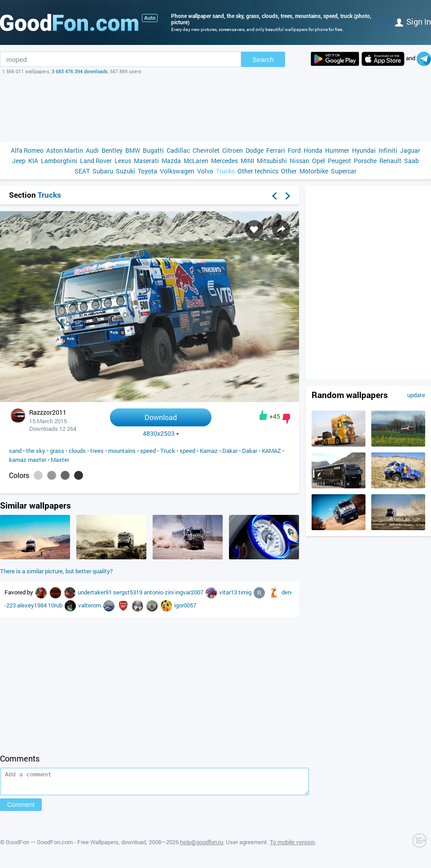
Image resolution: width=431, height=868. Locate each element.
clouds (77, 451)
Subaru (103, 171)
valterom (90, 605)
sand (15, 451)
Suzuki (125, 171)
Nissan (299, 161)
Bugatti (153, 150)
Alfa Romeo (27, 150)
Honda (313, 150)
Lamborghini (59, 161)
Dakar (230, 451)
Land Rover (96, 161)
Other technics (258, 171)
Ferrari (276, 150)
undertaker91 (95, 592)
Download (161, 417)
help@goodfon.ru (202, 846)
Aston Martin (65, 150)
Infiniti (388, 150)
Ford (294, 150)
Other (289, 171)
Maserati (146, 161)
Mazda (171, 161)
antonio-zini (159, 592)
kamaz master (28, 460)
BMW (133, 150)
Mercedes (224, 161)
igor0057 (185, 605)
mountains (122, 451)
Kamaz (209, 451)
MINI (247, 161)
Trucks (225, 171)
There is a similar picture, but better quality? (56, 571)
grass (57, 451)
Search (263, 60)
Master (60, 460)
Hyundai (364, 150)
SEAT (82, 171)
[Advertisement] (215, 108)
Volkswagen (177, 171)
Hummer (337, 150)
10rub (56, 605)
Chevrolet (206, 150)
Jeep (19, 161)
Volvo (205, 171)
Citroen (233, 150)
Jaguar (410, 150)
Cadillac (178, 150)
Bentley (112, 150)
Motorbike (314, 171)
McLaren (196, 161)
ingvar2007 (190, 592)
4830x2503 (161, 434)
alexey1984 (33, 605)
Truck (168, 451)
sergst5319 (128, 592)
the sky (36, 451)
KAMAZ (271, 451)
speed (148, 451)
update (416, 395)
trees (97, 451)
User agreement (246, 846)
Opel (319, 161)
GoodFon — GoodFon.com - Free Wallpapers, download (76, 846)
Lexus (123, 161)
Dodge (255, 150)
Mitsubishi (272, 161)
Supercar (344, 171)
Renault (390, 161)
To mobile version (292, 846)
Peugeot (339, 161)
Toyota (147, 171)
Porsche (365, 161)
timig (246, 592)
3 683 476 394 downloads (80, 71)
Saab (411, 161)
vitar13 (229, 592)
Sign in (413, 22)
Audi (92, 150)
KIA (33, 161)
